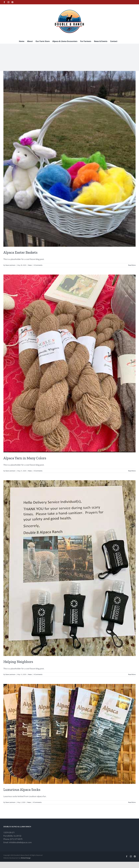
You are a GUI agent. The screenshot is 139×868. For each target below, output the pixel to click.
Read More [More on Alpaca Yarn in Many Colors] (132, 471)
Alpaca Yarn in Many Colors (25, 458)
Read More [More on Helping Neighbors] (132, 674)
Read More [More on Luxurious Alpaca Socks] (132, 802)
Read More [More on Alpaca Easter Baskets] (132, 265)
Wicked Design (26, 858)
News (30, 265)
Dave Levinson (10, 265)
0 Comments (38, 265)
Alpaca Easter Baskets (20, 252)
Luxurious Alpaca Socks (22, 790)
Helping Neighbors (18, 662)
